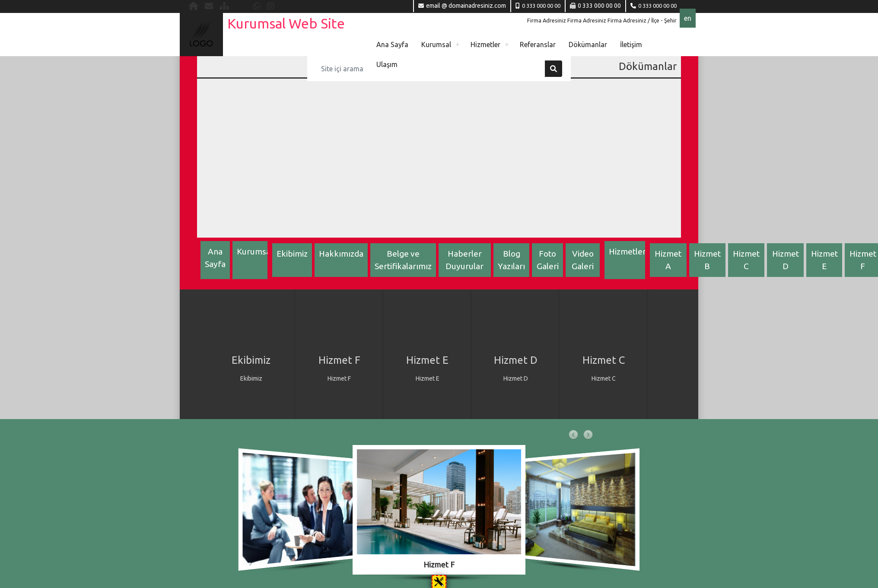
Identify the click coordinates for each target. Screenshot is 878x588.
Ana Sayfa (392, 44)
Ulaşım (387, 64)
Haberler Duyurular (464, 260)
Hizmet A (668, 260)
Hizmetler (485, 44)
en (688, 18)
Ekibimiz (292, 254)
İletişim (631, 44)
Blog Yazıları (511, 260)
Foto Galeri (548, 260)
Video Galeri (583, 260)
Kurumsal (436, 44)
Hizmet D (786, 260)
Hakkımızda (341, 254)
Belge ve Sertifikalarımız (403, 260)
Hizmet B (707, 260)
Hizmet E (824, 260)
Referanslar (538, 44)
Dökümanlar (588, 44)
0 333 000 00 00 (657, 6)
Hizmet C (746, 260)
